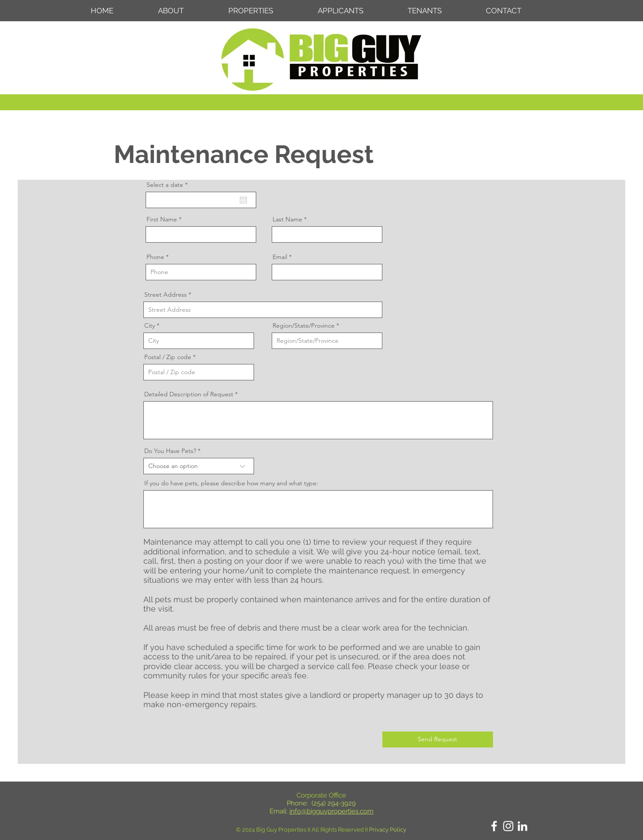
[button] (266, 11)
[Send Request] (438, 739)
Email (280, 257)
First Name (162, 219)
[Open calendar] (243, 200)
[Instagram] (508, 826)
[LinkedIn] (522, 826)
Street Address (166, 294)
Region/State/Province (304, 325)
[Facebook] (494, 826)
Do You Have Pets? (170, 451)
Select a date (169, 185)
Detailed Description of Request (189, 394)
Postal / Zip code (168, 357)
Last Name (287, 219)
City (150, 325)
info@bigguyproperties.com (331, 811)
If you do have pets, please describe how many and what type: (231, 483)
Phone (155, 257)
